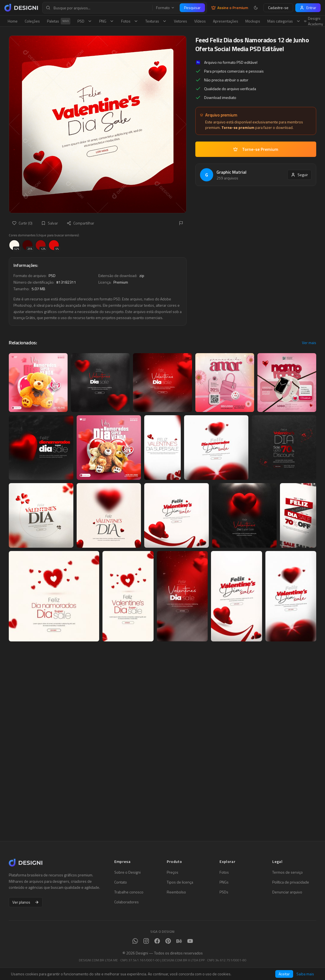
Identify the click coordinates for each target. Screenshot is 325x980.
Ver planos (26, 902)
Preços (173, 872)
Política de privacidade (291, 882)
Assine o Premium (230, 8)
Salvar (50, 223)
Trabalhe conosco (129, 892)
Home (13, 21)
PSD (85, 21)
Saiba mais (305, 974)
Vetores (180, 21)
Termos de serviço (287, 872)
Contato (121, 882)
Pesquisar (192, 8)
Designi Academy (314, 21)
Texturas (156, 21)
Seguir (299, 175)
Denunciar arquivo (287, 892)
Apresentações (226, 21)
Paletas (59, 21)
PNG (107, 21)
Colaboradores (127, 902)
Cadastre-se (278, 8)
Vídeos (200, 21)
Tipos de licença (180, 882)
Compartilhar (80, 223)
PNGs (224, 882)
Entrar (308, 8)
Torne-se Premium (256, 149)
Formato (165, 8)
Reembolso (176, 892)
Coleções (32, 21)
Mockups (253, 21)
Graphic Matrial (231, 172)
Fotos (130, 21)
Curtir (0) (22, 223)
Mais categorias (284, 21)
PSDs (224, 892)
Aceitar (284, 974)
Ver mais (309, 343)
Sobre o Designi (127, 872)
